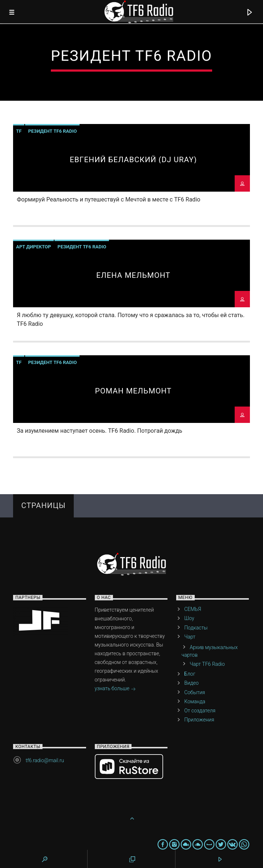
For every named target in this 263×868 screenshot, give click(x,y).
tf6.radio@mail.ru (45, 760)
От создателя (200, 711)
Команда (195, 701)
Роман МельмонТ (133, 391)
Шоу (189, 618)
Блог (190, 674)
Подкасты (196, 628)
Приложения (199, 720)
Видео (191, 683)
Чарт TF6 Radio (207, 664)
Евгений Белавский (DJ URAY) (133, 160)
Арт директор (33, 247)
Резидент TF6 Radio (52, 131)
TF (19, 131)
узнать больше (115, 689)
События (195, 692)
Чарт (190, 637)
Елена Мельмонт (133, 275)
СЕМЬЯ (193, 609)
